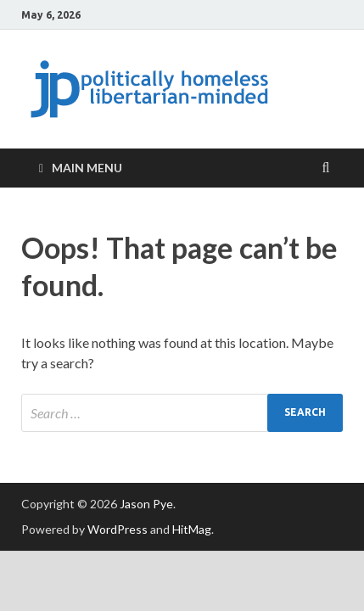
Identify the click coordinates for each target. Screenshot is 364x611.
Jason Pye (146, 504)
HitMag (192, 529)
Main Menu (87, 168)
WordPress (118, 529)
